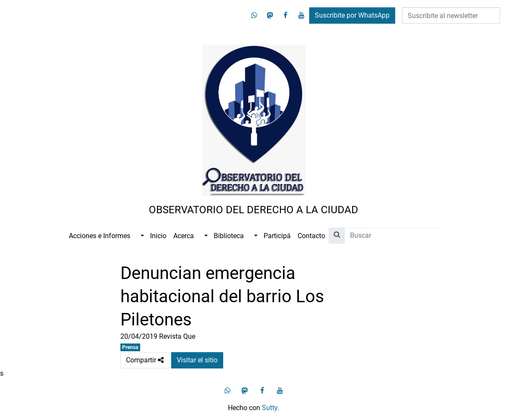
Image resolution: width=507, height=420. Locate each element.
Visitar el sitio (197, 360)
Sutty (270, 408)
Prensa (130, 347)
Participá (277, 236)
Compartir (145, 360)
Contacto (311, 236)
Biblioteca (229, 236)
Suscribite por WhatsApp (352, 15)
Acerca (184, 236)
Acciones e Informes (100, 236)
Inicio (158, 236)
